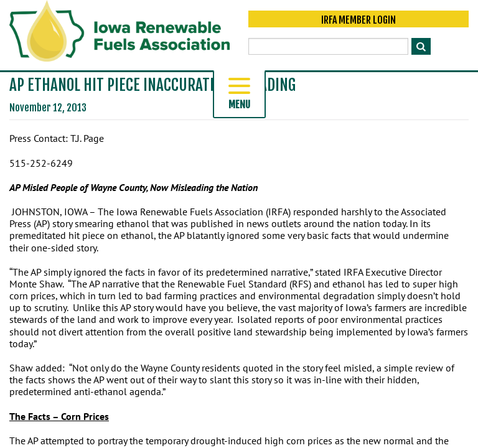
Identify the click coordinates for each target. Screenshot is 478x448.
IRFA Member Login (358, 20)
